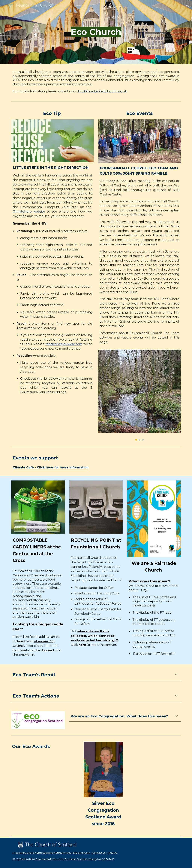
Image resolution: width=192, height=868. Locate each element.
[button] (187, 5)
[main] (96, 32)
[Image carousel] (140, 395)
